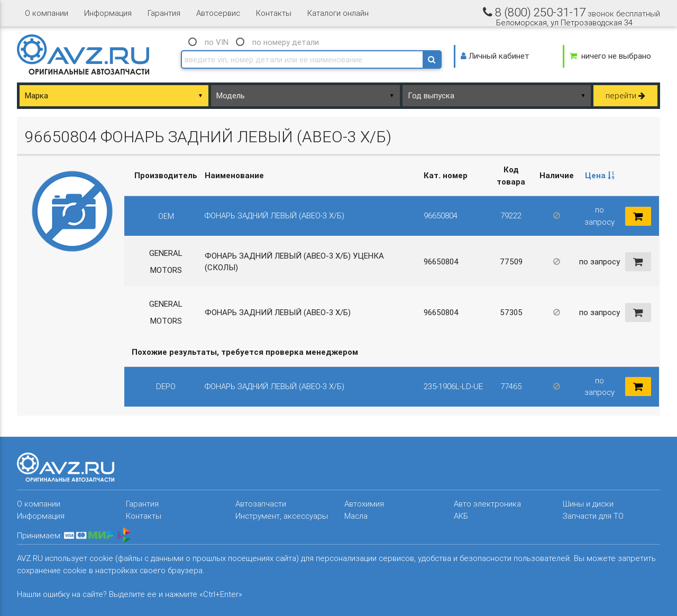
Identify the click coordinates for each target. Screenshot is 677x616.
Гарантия (164, 13)
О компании (47, 13)
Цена (600, 175)
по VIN (217, 42)
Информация (108, 13)
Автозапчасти (261, 504)
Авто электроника (487, 504)
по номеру (286, 42)
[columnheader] (600, 176)
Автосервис (218, 13)
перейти (625, 95)
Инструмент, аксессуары (282, 516)
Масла (356, 516)
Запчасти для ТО (593, 516)
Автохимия (364, 504)
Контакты (274, 13)
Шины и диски (588, 504)
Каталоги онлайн (338, 13)
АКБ (461, 516)
